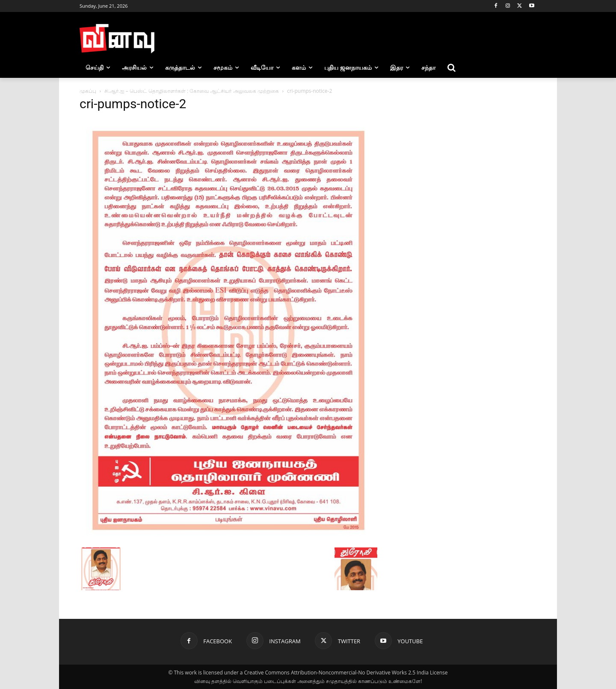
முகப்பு (88, 91)
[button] (452, 68)
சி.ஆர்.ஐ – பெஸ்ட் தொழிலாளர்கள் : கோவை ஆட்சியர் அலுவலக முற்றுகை (191, 91)
